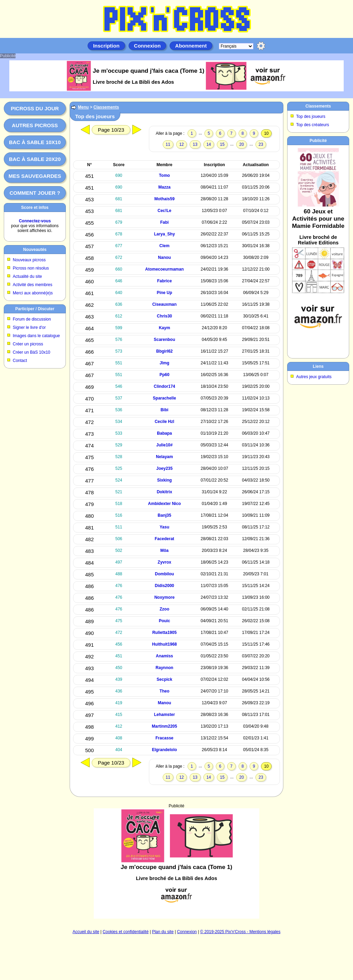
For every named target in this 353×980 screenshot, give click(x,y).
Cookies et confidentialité (126, 932)
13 (195, 144)
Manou (165, 703)
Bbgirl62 (164, 351)
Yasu (164, 527)
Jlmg (164, 363)
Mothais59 (165, 199)
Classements (106, 107)
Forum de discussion (32, 319)
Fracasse (164, 738)
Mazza (164, 187)
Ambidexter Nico (164, 504)
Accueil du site (86, 932)
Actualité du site (27, 276)
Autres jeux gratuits (314, 377)
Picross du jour (35, 108)
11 (168, 144)
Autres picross (35, 125)
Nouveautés (35, 250)
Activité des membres (33, 285)
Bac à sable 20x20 (35, 159)
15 (222, 144)
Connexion (148, 46)
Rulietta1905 (165, 633)
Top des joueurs (311, 117)
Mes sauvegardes (35, 176)
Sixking (165, 480)
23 (261, 144)
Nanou (164, 257)
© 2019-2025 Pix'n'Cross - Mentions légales (240, 932)
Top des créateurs (312, 125)
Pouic (165, 621)
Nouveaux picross (29, 260)
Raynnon (164, 668)
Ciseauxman (165, 304)
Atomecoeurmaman (164, 269)
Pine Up (165, 293)
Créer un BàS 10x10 (32, 352)
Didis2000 (164, 586)
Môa (164, 550)
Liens (318, 366)
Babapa (164, 433)
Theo (165, 691)
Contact (20, 361)
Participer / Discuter (35, 309)
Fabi (165, 222)
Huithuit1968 (164, 644)
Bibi (165, 410)
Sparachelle (164, 398)
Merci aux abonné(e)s (33, 293)
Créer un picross (28, 344)
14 (209, 144)
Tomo (164, 175)
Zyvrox (164, 562)
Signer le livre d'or (29, 327)
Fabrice (165, 281)
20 (241, 144)
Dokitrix (165, 492)
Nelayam (164, 457)
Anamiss (164, 656)
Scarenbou (164, 340)
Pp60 (165, 375)
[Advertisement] (177, 857)
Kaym (165, 328)
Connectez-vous (35, 221)
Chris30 (164, 316)
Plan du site (163, 932)
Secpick (164, 679)
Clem (164, 246)
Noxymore (165, 597)
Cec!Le (164, 211)
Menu (83, 107)
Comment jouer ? (35, 193)
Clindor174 (164, 386)
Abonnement (191, 46)
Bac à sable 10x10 (35, 142)
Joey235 (164, 468)
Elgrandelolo (165, 750)
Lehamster (165, 715)
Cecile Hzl (165, 422)
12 (181, 144)
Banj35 (164, 515)
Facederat (165, 539)
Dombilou (164, 574)
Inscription (106, 46)
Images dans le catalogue (36, 336)
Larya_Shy (165, 234)
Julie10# (164, 445)
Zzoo (164, 609)
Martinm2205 (164, 726)
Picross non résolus (31, 268)
